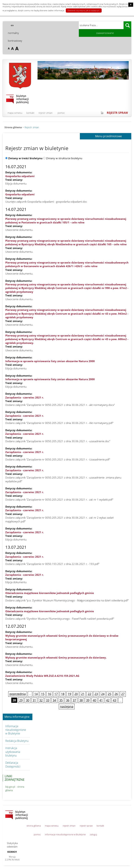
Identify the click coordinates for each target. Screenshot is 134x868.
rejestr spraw (86, 826)
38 (81, 700)
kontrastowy (15, 41)
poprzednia (18, 694)
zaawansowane (105, 33)
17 (56, 694)
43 (114, 700)
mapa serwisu (15, 113)
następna (67, 706)
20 (76, 694)
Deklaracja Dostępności (13, 764)
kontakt (30, 113)
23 (96, 694)
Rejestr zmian (32, 127)
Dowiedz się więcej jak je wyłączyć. (84, 10)
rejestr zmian (45, 113)
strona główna (34, 826)
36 (68, 700)
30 (28, 700)
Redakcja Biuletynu (17, 741)
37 (74, 700)
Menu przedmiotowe (108, 136)
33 (48, 700)
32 (41, 700)
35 (61, 700)
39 (88, 700)
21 (83, 694)
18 (63, 694)
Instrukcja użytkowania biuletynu (13, 752)
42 (108, 700)
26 (116, 694)
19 (69, 694)
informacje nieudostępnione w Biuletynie (65, 834)
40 (94, 700)
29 (21, 700)
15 (43, 694)
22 (89, 694)
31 (34, 700)
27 (123, 694)
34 (54, 700)
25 (109, 694)
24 (103, 694)
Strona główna (13, 127)
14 (36, 694)
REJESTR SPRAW (117, 113)
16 (49, 694)
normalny (13, 33)
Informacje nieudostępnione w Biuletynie (16, 730)
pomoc (61, 113)
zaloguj (93, 834)
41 (101, 700)
